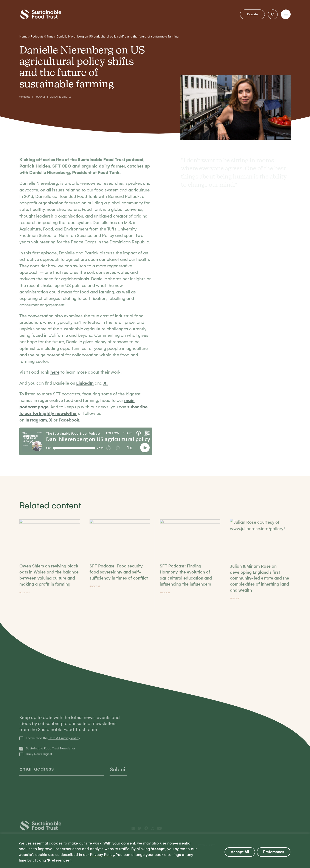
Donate (252, 14)
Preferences (274, 852)
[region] (155, 851)
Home (23, 37)
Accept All (240, 852)
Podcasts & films (42, 37)
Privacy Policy (102, 855)
